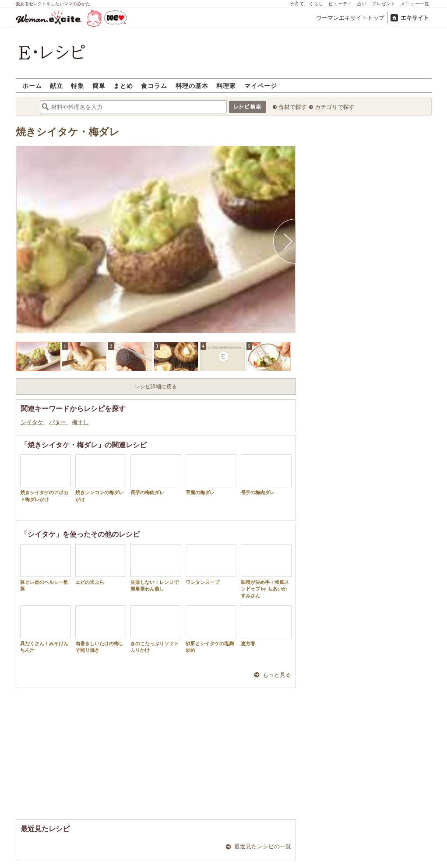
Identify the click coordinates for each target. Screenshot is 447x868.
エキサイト (415, 18)
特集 (77, 86)
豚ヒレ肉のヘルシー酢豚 (46, 568)
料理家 (226, 86)
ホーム (32, 86)
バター (58, 422)
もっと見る (277, 675)
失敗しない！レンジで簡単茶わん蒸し (156, 568)
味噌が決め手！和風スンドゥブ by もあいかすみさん (266, 571)
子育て (297, 4)
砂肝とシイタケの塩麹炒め (211, 629)
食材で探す (293, 107)
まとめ (123, 86)
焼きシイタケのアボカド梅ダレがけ (46, 478)
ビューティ (340, 4)
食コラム (154, 86)
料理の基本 (192, 86)
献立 (56, 86)
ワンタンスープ (211, 564)
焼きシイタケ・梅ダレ (68, 132)
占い (362, 4)
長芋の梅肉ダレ (156, 475)
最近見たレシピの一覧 (263, 846)
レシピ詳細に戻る (156, 387)
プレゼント (384, 4)
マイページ (261, 86)
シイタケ (33, 422)
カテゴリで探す (335, 107)
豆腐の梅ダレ (211, 475)
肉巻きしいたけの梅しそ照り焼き (101, 629)
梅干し (80, 422)
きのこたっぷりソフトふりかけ (156, 629)
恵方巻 (266, 626)
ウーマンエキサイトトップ (350, 18)
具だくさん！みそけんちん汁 (46, 629)
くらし (316, 4)
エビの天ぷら (101, 564)
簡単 (99, 86)
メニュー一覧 (415, 4)
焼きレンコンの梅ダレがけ (101, 478)
